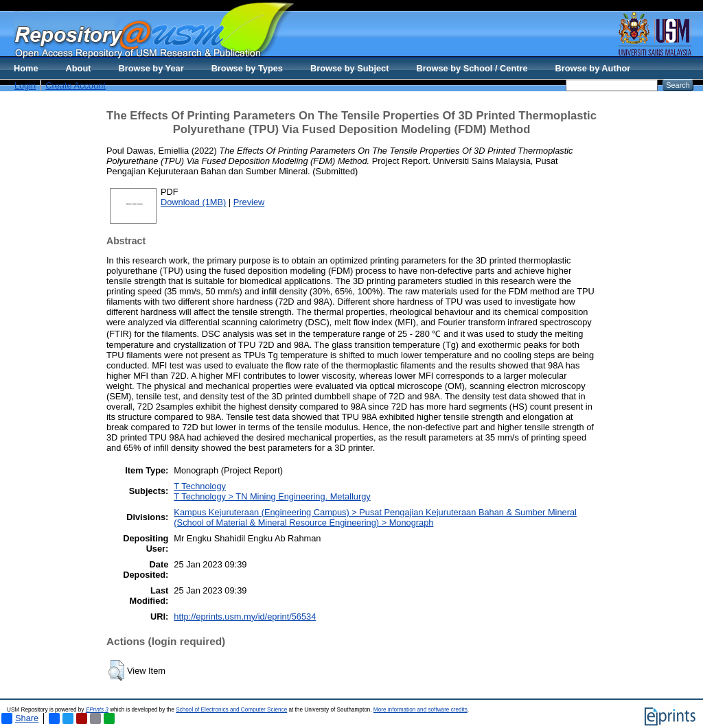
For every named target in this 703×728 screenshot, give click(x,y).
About (79, 68)
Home (26, 68)
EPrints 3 (97, 710)
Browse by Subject (350, 68)
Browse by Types (247, 68)
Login (25, 85)
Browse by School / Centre (472, 68)
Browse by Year (151, 68)
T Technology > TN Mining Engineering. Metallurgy (272, 496)
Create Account (76, 85)
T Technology (200, 486)
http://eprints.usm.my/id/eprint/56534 (245, 617)
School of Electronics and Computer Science (231, 710)
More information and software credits (420, 710)
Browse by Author (593, 68)
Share (20, 718)
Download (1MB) (193, 202)
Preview (249, 202)
